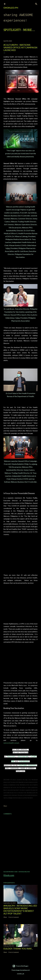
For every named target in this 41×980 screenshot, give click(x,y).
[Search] (36, 3)
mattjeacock (26, 970)
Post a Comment (14, 917)
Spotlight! (12, 30)
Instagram (23, 757)
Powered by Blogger (20, 966)
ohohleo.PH (11, 8)
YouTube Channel (27, 765)
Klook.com (9, 875)
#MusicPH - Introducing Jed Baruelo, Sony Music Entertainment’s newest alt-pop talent (20, 910)
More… (29, 30)
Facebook (24, 761)
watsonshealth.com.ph (11, 743)
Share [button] (5, 806)
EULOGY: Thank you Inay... (18, 949)
